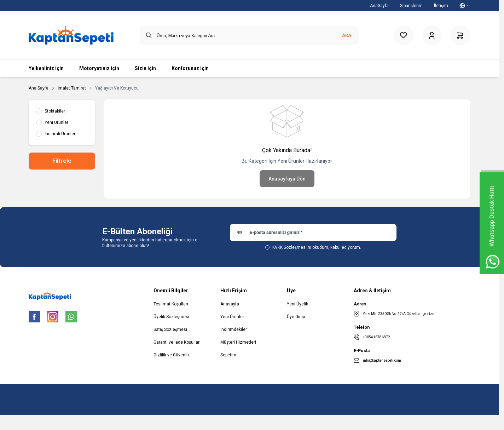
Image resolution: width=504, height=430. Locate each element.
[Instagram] (53, 317)
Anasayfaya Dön (287, 179)
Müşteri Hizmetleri (238, 342)
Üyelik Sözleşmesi (171, 317)
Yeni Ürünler (232, 317)
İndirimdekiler (234, 329)
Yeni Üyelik (297, 304)
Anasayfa (230, 304)
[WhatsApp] (71, 317)
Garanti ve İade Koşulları (177, 342)
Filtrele (62, 161)
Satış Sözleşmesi (170, 329)
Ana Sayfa (39, 88)
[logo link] (71, 35)
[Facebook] (34, 317)
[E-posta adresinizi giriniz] (313, 233)
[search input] (249, 35)
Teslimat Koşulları (171, 304)
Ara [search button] (347, 35)
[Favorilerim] (404, 35)
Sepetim (228, 355)
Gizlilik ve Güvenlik (172, 355)
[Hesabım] (432, 35)
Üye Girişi (296, 317)
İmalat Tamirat (72, 88)
